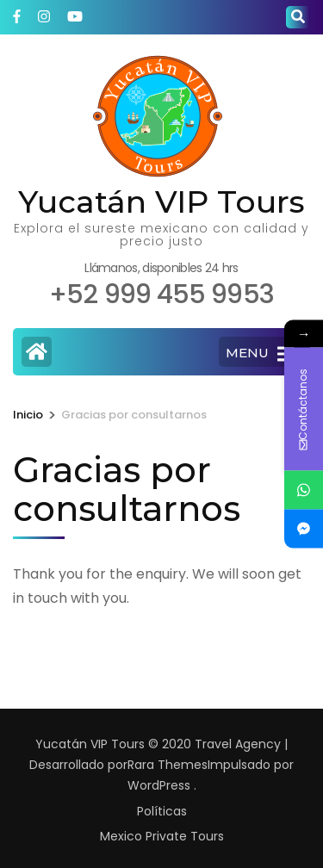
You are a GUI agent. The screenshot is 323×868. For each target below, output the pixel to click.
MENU (260, 354)
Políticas (162, 811)
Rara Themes (168, 765)
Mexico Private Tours (162, 836)
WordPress (159, 785)
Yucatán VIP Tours (161, 201)
